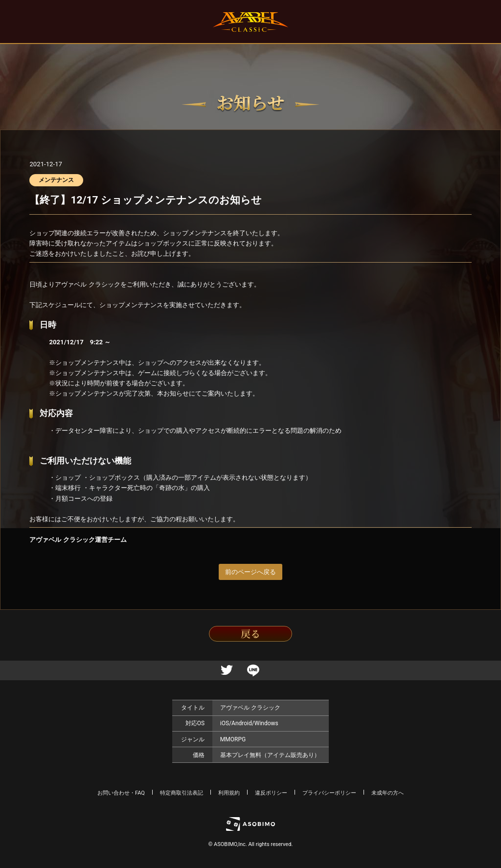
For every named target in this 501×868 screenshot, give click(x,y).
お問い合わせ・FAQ (121, 793)
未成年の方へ (387, 793)
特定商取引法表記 (182, 793)
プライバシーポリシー (329, 793)
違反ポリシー (271, 793)
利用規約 (229, 793)
